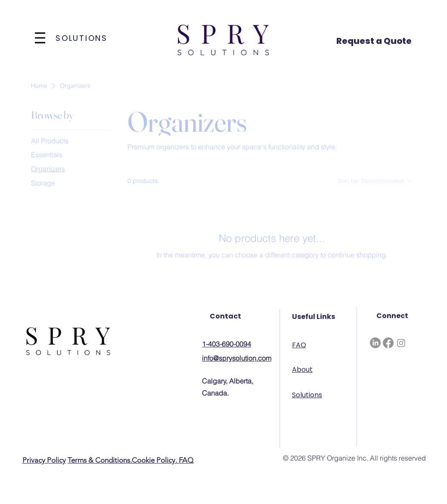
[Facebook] (388, 343)
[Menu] (40, 38)
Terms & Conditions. (100, 460)
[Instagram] (401, 343)
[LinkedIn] (375, 343)
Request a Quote (374, 41)
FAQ (186, 460)
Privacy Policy (44, 460)
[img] (223, 57)
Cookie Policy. (155, 460)
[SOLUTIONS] (82, 38)
